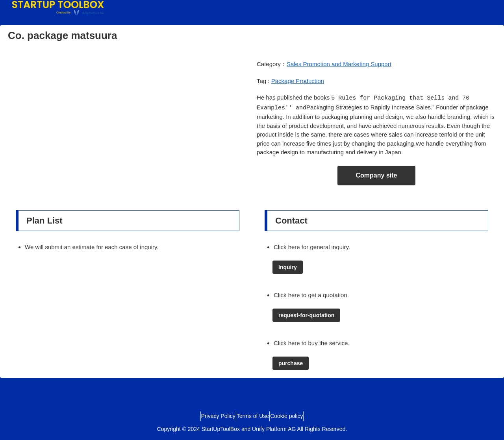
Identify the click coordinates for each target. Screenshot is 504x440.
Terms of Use (253, 415)
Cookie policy (294, 415)
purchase (291, 362)
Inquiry (288, 266)
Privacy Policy (211, 415)
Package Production (298, 81)
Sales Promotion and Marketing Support (339, 64)
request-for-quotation (306, 314)
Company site (377, 175)
